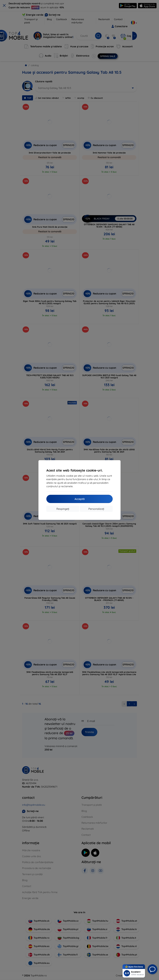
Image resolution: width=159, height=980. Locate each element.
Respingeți (63, 509)
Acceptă (80, 499)
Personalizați (96, 509)
